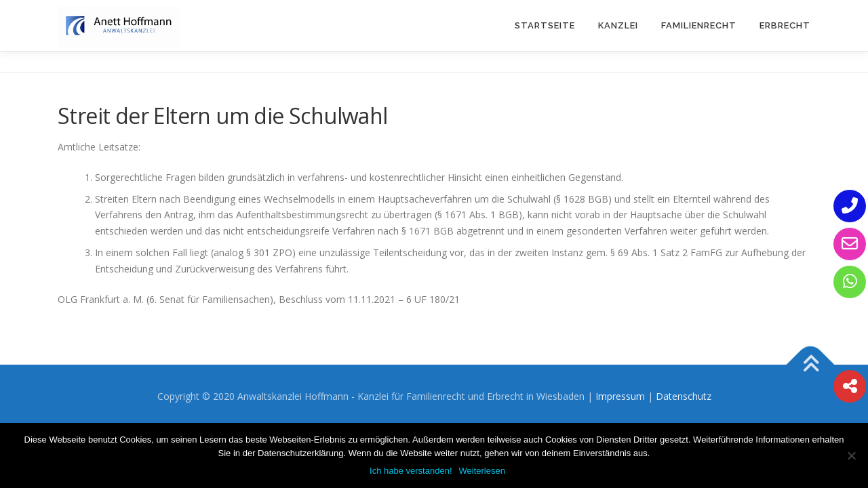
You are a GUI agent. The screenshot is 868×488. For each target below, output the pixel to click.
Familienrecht (699, 25)
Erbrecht (785, 25)
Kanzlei (618, 25)
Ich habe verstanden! (411, 471)
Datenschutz (684, 396)
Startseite (545, 25)
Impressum (620, 396)
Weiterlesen (482, 471)
